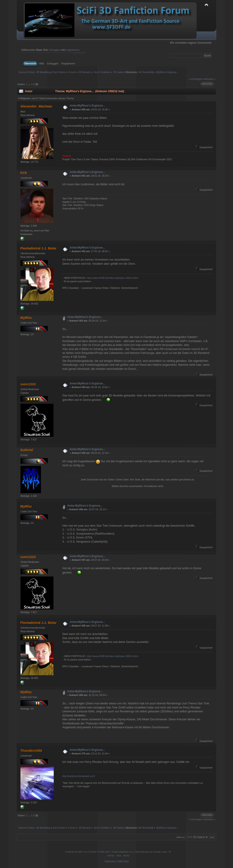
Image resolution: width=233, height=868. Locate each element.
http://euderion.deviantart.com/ (79, 776)
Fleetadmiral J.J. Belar (38, 248)
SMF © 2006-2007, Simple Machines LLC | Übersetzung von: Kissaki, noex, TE (131, 852)
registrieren (73, 50)
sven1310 (28, 384)
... (30, 84)
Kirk (24, 173)
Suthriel (27, 450)
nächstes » (209, 79)
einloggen (54, 50)
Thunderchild (31, 750)
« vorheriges (195, 79)
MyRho (26, 318)
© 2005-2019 (122, 862)
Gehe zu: (181, 837)
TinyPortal (110, 862)
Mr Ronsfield (145, 72)
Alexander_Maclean (36, 106)
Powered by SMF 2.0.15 (77, 852)
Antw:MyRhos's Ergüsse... (87, 106)
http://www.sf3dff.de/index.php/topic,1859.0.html (113, 278)
